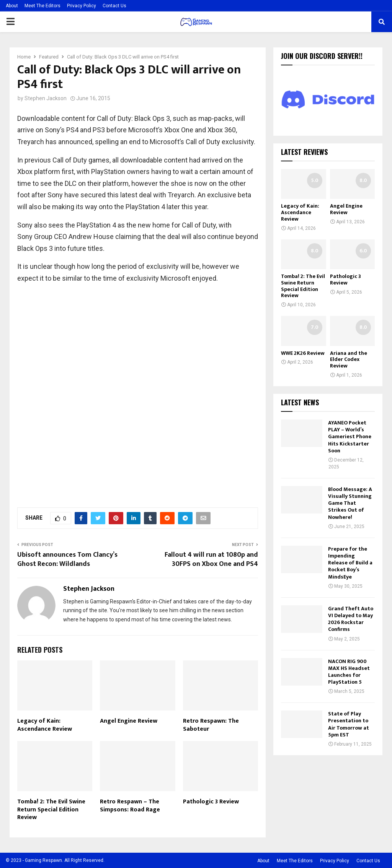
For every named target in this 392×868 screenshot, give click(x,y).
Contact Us (114, 6)
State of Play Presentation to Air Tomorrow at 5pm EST (349, 724)
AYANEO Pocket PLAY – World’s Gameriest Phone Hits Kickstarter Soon (350, 437)
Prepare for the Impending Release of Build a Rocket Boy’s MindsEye (350, 563)
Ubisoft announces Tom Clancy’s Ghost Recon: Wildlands (67, 559)
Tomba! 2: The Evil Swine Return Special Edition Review (51, 810)
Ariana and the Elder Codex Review (349, 360)
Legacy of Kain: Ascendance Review (45, 725)
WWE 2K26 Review (303, 353)
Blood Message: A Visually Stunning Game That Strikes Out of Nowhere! (350, 503)
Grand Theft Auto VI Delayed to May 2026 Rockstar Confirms (351, 619)
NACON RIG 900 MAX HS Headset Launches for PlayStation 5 (349, 672)
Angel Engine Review (129, 721)
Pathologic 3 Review (211, 802)
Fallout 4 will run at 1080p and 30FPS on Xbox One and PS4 (211, 559)
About (12, 6)
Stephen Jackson (46, 98)
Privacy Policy (82, 6)
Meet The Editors (42, 6)
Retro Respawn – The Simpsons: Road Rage (130, 806)
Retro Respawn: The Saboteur (211, 725)
